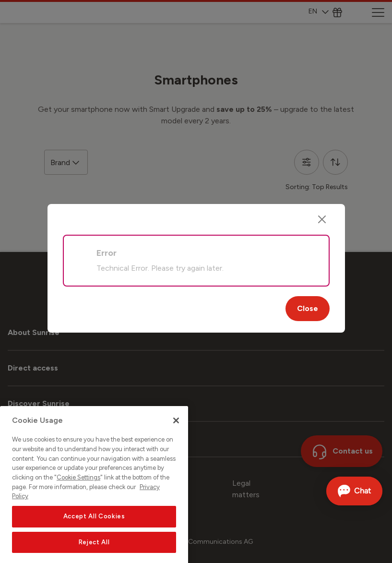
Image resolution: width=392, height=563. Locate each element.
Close (308, 308)
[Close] (322, 219)
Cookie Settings (78, 491)
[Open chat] (354, 491)
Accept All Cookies (94, 530)
